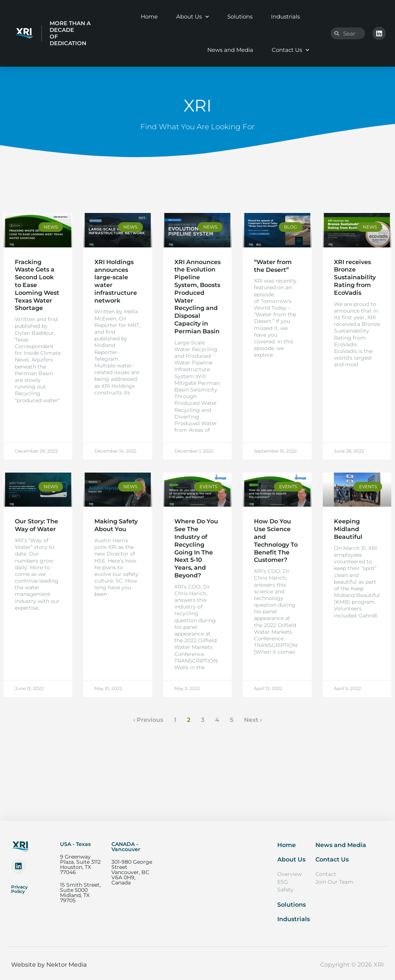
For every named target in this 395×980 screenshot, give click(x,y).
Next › (253, 720)
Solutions (240, 16)
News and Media (230, 50)
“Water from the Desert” (273, 266)
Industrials (285, 16)
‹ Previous (148, 720)
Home (149, 16)
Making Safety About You (116, 525)
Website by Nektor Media (49, 965)
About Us (193, 17)
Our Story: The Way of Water (36, 525)
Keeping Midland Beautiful (348, 529)
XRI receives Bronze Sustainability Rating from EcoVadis (355, 277)
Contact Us (290, 50)
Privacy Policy (19, 889)
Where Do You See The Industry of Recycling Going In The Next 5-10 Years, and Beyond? (196, 548)
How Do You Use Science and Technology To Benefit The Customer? (276, 541)
